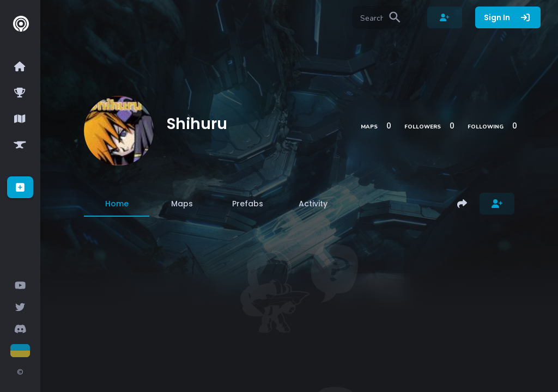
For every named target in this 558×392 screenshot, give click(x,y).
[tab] (117, 204)
